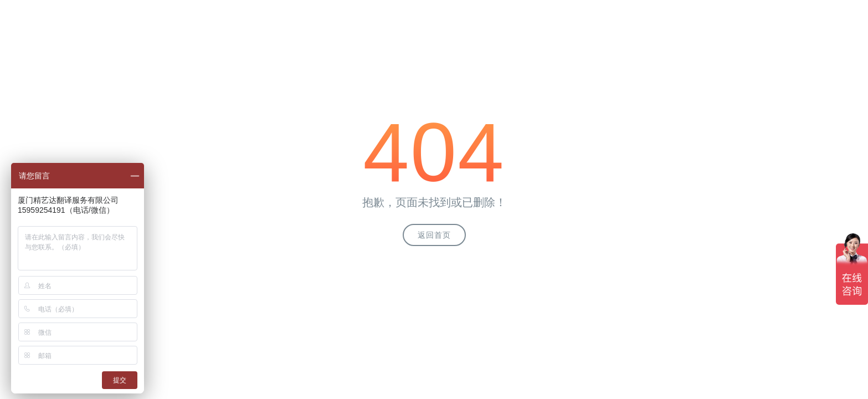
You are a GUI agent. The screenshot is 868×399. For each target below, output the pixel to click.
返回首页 (434, 235)
